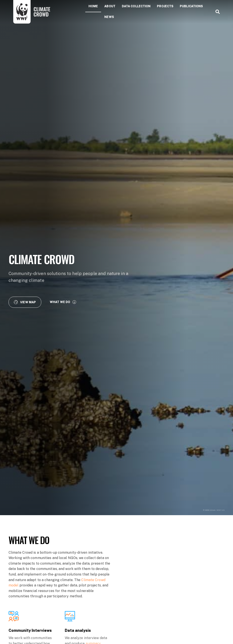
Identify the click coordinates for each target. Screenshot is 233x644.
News (109, 17)
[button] (25, 302)
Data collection (136, 6)
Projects (165, 6)
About (110, 6)
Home (93, 6)
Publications (191, 6)
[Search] (216, 12)
